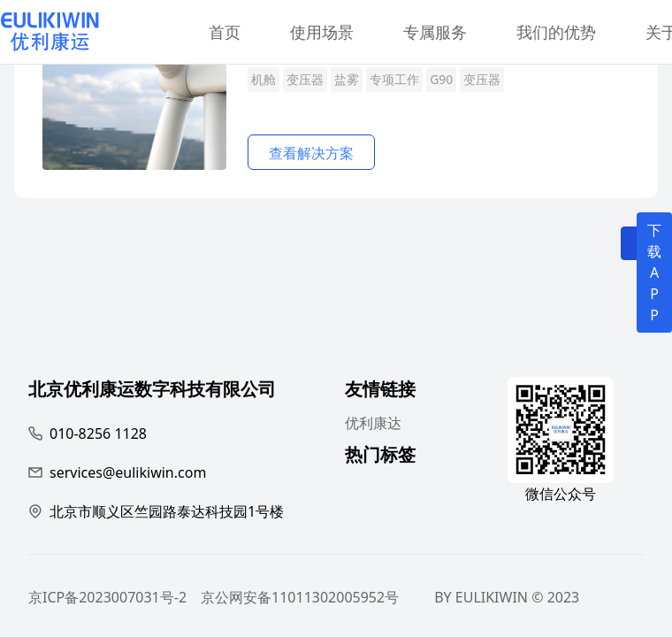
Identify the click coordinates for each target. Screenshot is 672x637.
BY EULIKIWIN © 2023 (507, 597)
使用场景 (322, 32)
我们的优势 (556, 32)
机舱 (263, 79)
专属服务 (435, 32)
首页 (225, 32)
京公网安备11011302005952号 (300, 597)
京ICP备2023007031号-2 (107, 597)
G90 (441, 79)
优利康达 (373, 423)
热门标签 (380, 457)
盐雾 (347, 79)
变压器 (305, 79)
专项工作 (394, 79)
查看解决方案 (311, 153)
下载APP (654, 272)
